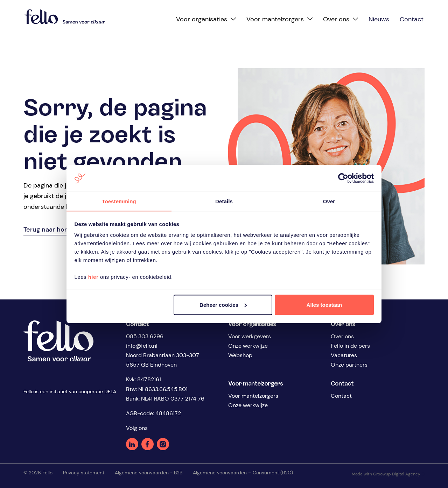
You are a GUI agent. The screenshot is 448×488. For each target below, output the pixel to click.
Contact (341, 396)
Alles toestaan (324, 305)
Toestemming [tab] (119, 201)
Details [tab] (224, 201)
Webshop (240, 355)
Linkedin (132, 444)
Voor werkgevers (250, 336)
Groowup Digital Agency (399, 474)
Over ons (342, 336)
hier (93, 277)
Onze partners (349, 365)
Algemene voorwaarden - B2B (149, 473)
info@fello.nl (142, 346)
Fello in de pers (350, 346)
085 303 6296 (145, 336)
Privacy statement (84, 473)
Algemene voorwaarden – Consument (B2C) (243, 473)
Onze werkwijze (248, 346)
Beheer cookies (223, 305)
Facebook (148, 444)
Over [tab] (329, 201)
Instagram (163, 444)
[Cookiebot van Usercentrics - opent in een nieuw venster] (343, 178)
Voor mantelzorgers (253, 396)
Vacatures (344, 355)
